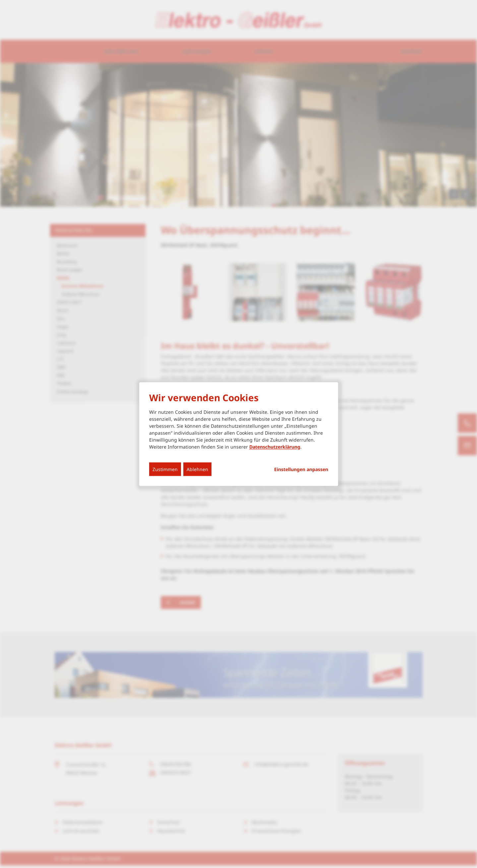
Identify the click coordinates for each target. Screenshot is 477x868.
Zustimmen (165, 469)
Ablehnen (197, 469)
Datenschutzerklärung (275, 446)
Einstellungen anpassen (301, 469)
